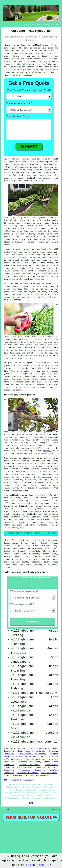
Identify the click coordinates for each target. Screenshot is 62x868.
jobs (15, 220)
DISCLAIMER (55, 25)
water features (42, 501)
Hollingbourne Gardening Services (26, 572)
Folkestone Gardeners (32, 770)
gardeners (9, 239)
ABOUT (39, 25)
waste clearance (49, 239)
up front (25, 286)
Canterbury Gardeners (28, 757)
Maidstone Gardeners (35, 759)
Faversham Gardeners (29, 762)
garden (16, 51)
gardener (47, 178)
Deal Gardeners (49, 773)
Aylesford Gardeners (14, 776)
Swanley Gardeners (29, 765)
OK (50, 865)
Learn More (35, 865)
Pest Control (46, 742)
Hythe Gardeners (40, 748)
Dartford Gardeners (40, 776)
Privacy (56, 809)
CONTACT (46, 25)
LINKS (32, 25)
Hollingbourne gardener (26, 167)
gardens (24, 231)
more (10, 567)
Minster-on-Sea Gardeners (31, 767)
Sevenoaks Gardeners (27, 773)
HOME (26, 25)
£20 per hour (44, 252)
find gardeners (21, 540)
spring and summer (22, 226)
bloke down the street (34, 64)
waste (12, 279)
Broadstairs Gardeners (32, 754)
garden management (32, 512)
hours (7, 268)
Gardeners (23, 748)
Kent (22, 528)
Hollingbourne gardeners (22, 495)
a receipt (16, 300)
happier (54, 371)
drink (26, 366)
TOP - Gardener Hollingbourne (19, 780)
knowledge (27, 75)
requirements (31, 337)
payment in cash (37, 292)
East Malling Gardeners (31, 751)
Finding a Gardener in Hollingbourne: (26, 45)
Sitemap (6, 809)
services (47, 451)
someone (11, 162)
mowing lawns (45, 234)
